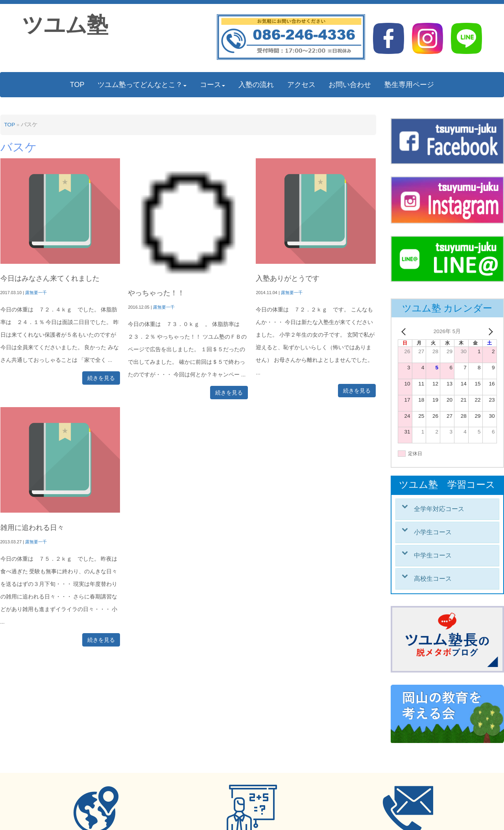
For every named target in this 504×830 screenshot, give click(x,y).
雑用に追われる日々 (32, 528)
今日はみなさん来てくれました (50, 278)
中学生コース (433, 555)
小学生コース (433, 532)
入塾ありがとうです (288, 278)
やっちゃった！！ (156, 293)
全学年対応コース (439, 509)
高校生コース (433, 579)
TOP (10, 125)
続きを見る (101, 378)
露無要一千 (36, 293)
